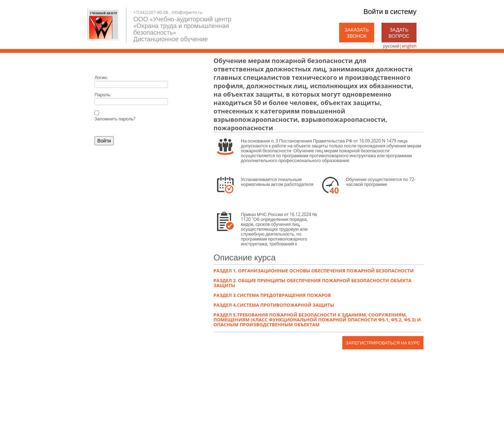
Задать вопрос (399, 33)
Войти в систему (390, 11)
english (409, 46)
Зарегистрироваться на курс (383, 343)
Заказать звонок (357, 33)
